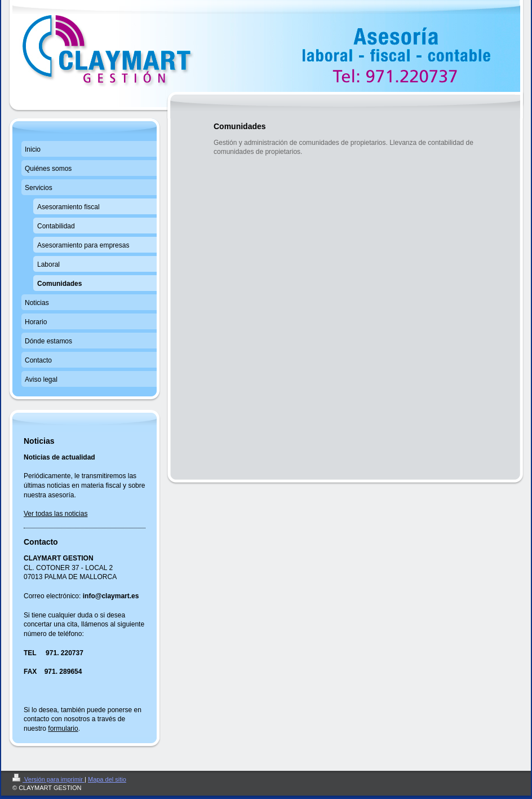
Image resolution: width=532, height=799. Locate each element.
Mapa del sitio (107, 779)
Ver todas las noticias (56, 514)
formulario (63, 729)
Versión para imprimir (48, 779)
